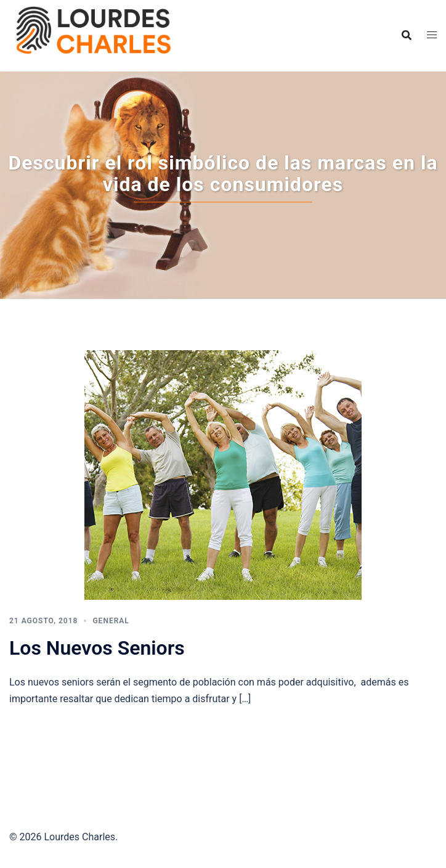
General (111, 621)
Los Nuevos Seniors (97, 648)
